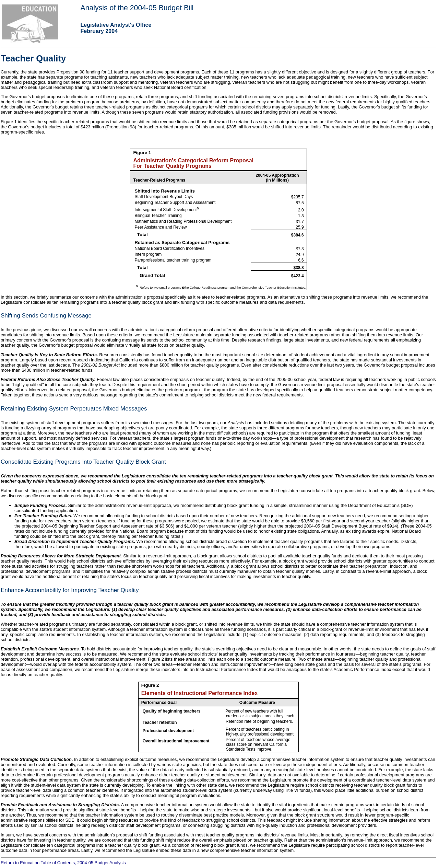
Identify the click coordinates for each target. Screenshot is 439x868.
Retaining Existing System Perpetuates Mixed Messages (74, 409)
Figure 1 (142, 153)
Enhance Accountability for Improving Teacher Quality (70, 590)
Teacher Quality (33, 58)
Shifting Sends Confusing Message (46, 316)
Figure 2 (150, 685)
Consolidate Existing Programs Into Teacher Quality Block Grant (83, 462)
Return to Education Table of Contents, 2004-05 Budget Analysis (63, 863)
